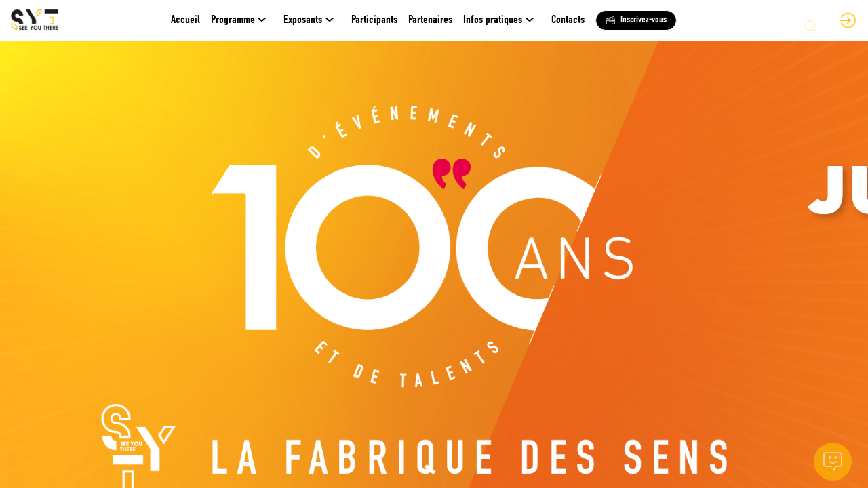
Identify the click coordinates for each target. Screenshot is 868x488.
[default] (185, 20)
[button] (636, 20)
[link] (242, 20)
